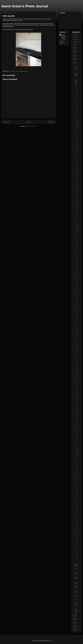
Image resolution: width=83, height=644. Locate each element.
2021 (76, 37)
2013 (75, 62)
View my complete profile (62, 42)
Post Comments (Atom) (32, 126)
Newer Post (6, 122)
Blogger (51, 641)
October (76, 81)
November (76, 74)
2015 (75, 55)
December (76, 68)
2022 (76, 35)
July (77, 577)
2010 (75, 622)
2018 (75, 44)
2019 (76, 42)
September (76, 566)
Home (29, 122)
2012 (75, 615)
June (76, 582)
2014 (75, 59)
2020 (76, 39)
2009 (75, 626)
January (76, 610)
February (76, 603)
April (76, 591)
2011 (75, 619)
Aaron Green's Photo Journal (25, 6)
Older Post (51, 122)
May (77, 586)
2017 (75, 48)
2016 (75, 51)
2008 (76, 630)
